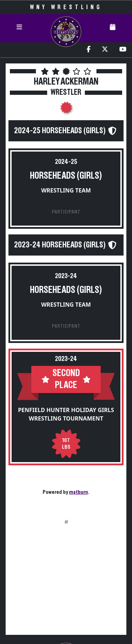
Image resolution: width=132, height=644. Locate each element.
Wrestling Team (66, 190)
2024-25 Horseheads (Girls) (60, 131)
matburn (78, 492)
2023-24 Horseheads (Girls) (60, 245)
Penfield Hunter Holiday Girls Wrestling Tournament (66, 414)
